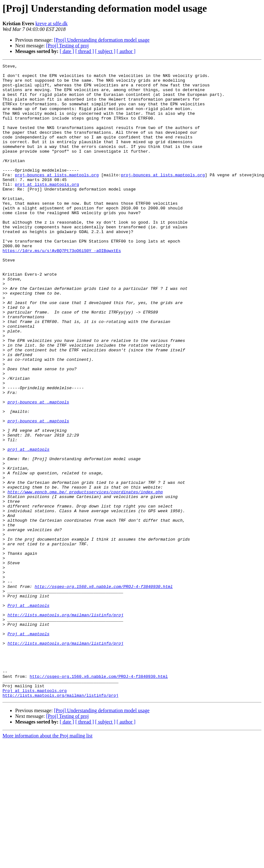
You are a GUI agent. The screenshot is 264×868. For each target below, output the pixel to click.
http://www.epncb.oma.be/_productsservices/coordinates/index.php (85, 578)
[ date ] (67, 51)
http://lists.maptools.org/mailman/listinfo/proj (66, 725)
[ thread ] (85, 51)
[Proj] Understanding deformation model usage (102, 40)
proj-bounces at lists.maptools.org (57, 197)
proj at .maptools (29, 527)
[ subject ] (105, 51)
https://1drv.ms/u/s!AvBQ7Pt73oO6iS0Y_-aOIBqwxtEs (62, 288)
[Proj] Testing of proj (68, 46)
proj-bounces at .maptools (38, 470)
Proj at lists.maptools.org (35, 816)
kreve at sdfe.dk (52, 23)
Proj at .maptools (29, 714)
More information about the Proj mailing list (47, 862)
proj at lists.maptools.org (47, 209)
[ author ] (126, 51)
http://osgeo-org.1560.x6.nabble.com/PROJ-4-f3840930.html (104, 691)
